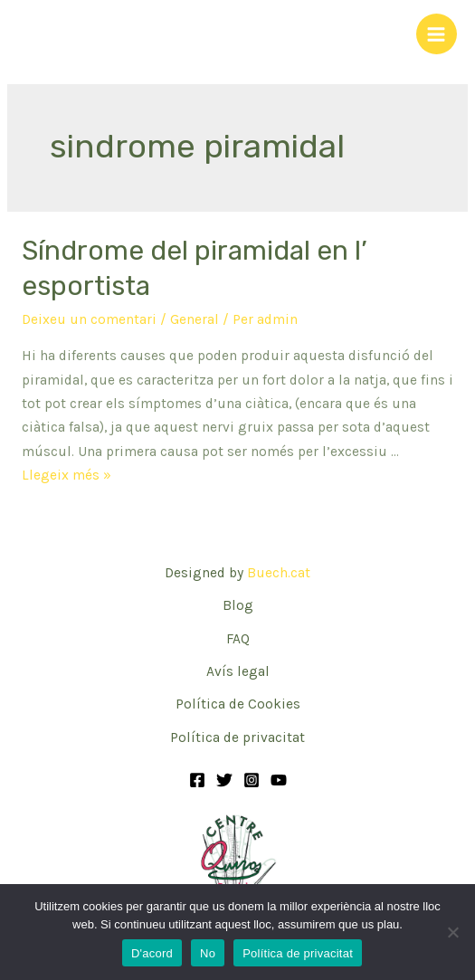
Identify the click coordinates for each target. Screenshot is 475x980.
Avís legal (238, 671)
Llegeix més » (66, 475)
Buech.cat (279, 573)
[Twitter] (224, 780)
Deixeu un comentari (89, 319)
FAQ (238, 639)
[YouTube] (279, 780)
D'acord (152, 953)
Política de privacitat (237, 737)
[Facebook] (197, 780)
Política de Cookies (238, 704)
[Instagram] (252, 780)
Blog (238, 605)
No (208, 953)
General (195, 319)
